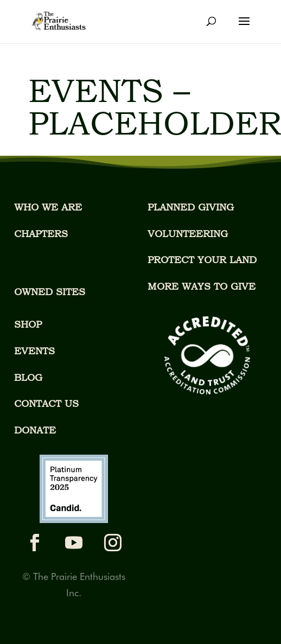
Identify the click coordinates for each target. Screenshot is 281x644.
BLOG (28, 377)
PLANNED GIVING (191, 207)
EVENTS (34, 351)
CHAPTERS (41, 234)
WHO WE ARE (48, 207)
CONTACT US (46, 403)
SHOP (28, 324)
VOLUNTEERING (188, 234)
